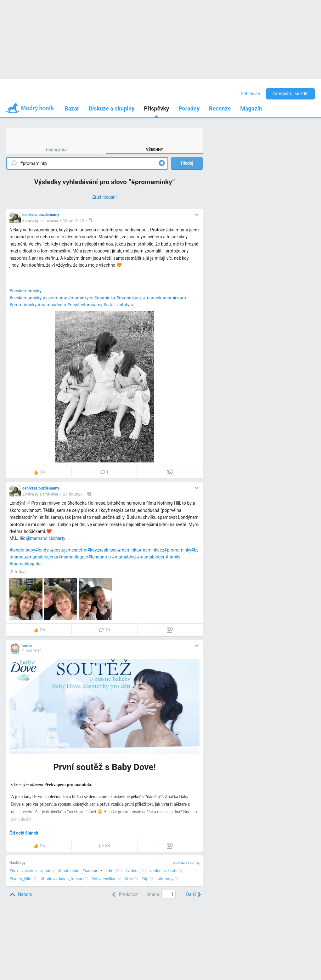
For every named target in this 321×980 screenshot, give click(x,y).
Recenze (220, 108)
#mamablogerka (42, 557)
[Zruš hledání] (105, 197)
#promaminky (23, 305)
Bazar (72, 108)
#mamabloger (151, 557)
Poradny (189, 108)
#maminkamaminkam (164, 298)
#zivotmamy (55, 298)
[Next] (193, 894)
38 (105, 846)
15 (105, 630)
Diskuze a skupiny (112, 108)
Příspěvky (156, 108)
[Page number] (169, 894)
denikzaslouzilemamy (41, 215)
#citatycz (125, 305)
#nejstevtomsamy (85, 305)
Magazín (251, 108)
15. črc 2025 (73, 221)
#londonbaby (22, 550)
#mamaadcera (52, 305)
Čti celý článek (24, 833)
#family (173, 557)
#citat (109, 305)
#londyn (43, 550)
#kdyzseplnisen (102, 550)
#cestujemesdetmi (69, 550)
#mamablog (124, 557)
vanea (27, 646)
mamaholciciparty (48, 538)
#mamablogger (73, 557)
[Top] (21, 894)
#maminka (105, 298)
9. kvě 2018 (32, 651)
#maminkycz (81, 298)
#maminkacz (129, 298)
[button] (91, 220)
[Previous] (124, 894)
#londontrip (99, 557)
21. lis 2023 (73, 494)
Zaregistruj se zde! (290, 93)
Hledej (187, 163)
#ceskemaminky (25, 291)
